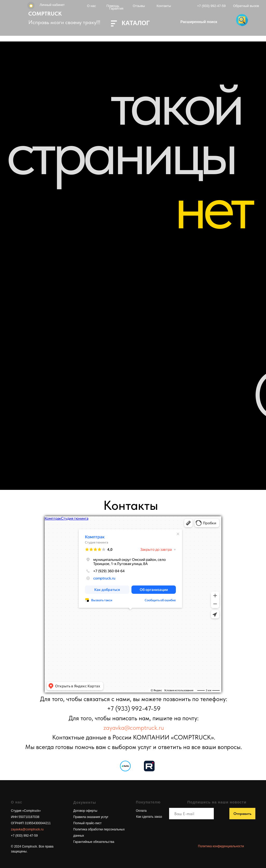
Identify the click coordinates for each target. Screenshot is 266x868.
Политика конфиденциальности (221, 846)
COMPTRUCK (45, 14)
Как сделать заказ (149, 817)
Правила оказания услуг (91, 817)
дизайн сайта (210, 849)
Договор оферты (85, 811)
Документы (85, 802)
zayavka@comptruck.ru (134, 728)
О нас (91, 6)
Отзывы (139, 6)
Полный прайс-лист (87, 823)
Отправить (242, 814)
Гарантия (116, 8)
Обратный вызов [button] (246, 6)
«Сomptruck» (31, 811)
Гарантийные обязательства (94, 842)
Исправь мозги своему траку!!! (64, 22)
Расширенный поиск (199, 22)
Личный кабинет (52, 5)
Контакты (164, 6)
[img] (149, 766)
